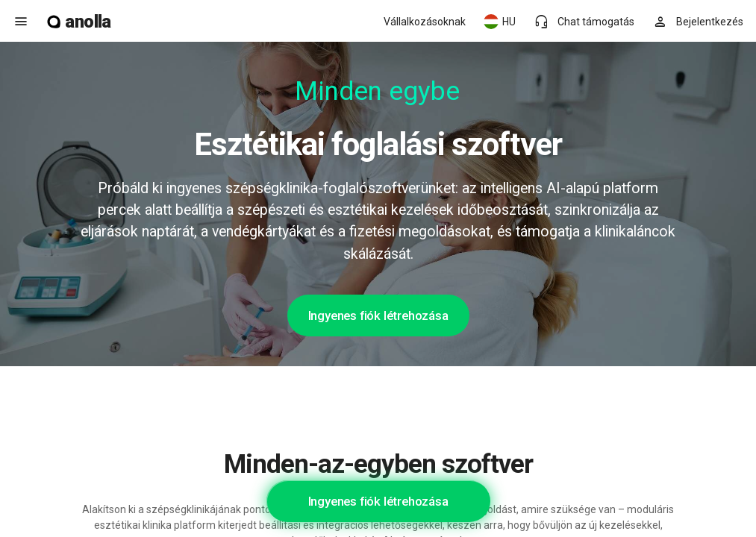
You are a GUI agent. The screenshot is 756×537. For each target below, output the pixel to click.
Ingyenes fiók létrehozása (378, 315)
